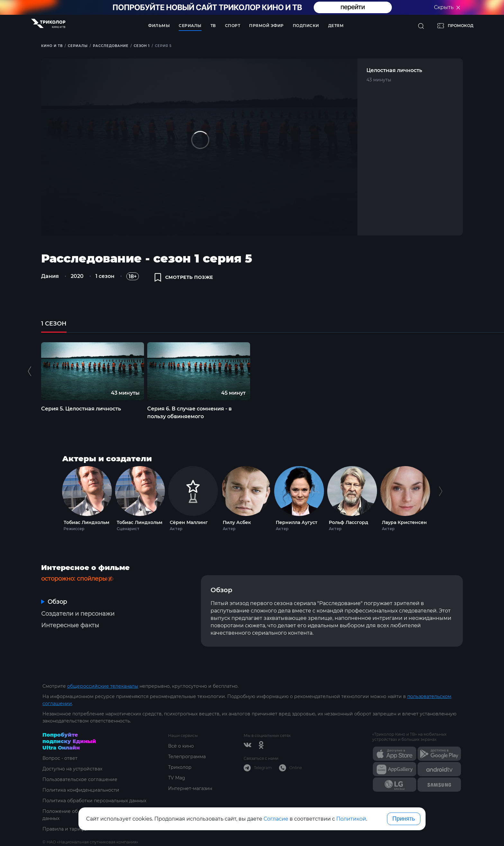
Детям (336, 26)
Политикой (351, 819)
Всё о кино (181, 746)
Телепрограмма (187, 757)
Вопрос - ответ (60, 758)
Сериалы (190, 26)
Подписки (306, 26)
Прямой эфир (266, 26)
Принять (404, 819)
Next (441, 497)
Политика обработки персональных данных (94, 801)
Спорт (233, 26)
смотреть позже (184, 277)
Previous (30, 371)
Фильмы (159, 26)
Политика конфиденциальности (81, 790)
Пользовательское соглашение (80, 779)
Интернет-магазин (190, 788)
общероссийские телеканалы (103, 686)
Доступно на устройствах (72, 769)
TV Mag (177, 778)
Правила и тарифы (65, 829)
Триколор (180, 767)
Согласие (276, 819)
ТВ (213, 26)
